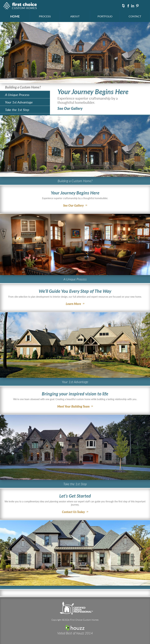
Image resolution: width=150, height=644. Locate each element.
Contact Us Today (73, 512)
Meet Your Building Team (73, 406)
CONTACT (135, 16)
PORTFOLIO (105, 16)
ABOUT (75, 16)
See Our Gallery (70, 108)
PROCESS (45, 16)
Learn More (73, 304)
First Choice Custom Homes (20, 6)
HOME (15, 16)
